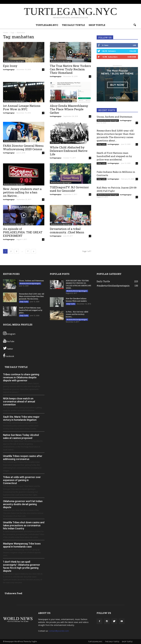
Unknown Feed (13, 593)
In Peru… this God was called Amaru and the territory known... (77, 314)
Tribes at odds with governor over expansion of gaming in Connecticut (22, 480)
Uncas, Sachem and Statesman (114, 117)
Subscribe (132, 57)
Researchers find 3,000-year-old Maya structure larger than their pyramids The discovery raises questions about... (116, 136)
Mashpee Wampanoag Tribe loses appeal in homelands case (22, 545)
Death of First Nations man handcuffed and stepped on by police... (31, 310)
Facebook (9, 356)
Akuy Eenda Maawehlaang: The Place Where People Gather (69, 109)
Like (134, 45)
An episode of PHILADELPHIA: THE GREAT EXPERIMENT (23, 232)
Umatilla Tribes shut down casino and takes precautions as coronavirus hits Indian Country (24, 525)
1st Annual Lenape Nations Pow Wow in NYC (22, 107)
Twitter (8, 348)
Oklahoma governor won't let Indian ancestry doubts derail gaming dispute (23, 504)
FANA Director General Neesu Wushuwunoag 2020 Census (23, 147)
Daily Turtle (55, 143)
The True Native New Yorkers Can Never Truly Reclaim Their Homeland (70, 69)
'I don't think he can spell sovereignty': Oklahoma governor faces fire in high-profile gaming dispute (22, 566)
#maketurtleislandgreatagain (14, 61)
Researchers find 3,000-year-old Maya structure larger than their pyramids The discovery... (32, 296)
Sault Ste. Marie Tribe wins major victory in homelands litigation (21, 418)
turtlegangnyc (9, 69)
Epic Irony (10, 66)
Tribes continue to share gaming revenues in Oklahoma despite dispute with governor (21, 377)
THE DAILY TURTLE (96, 2)
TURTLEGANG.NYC (80, 2)
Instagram (9, 333)
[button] (135, 25)
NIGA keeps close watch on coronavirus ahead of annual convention (19, 402)
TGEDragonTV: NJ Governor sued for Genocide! (69, 189)
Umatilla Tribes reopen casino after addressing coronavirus (23, 458)
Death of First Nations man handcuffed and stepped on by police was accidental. (114, 156)
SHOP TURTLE (111, 2)
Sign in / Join (66, 2)
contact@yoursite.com (59, 631)
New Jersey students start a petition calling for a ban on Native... (22, 192)
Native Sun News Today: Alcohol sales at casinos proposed (21, 436)
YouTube (9, 341)
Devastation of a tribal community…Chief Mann (67, 231)
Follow (133, 51)
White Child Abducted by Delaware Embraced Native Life (69, 151)
